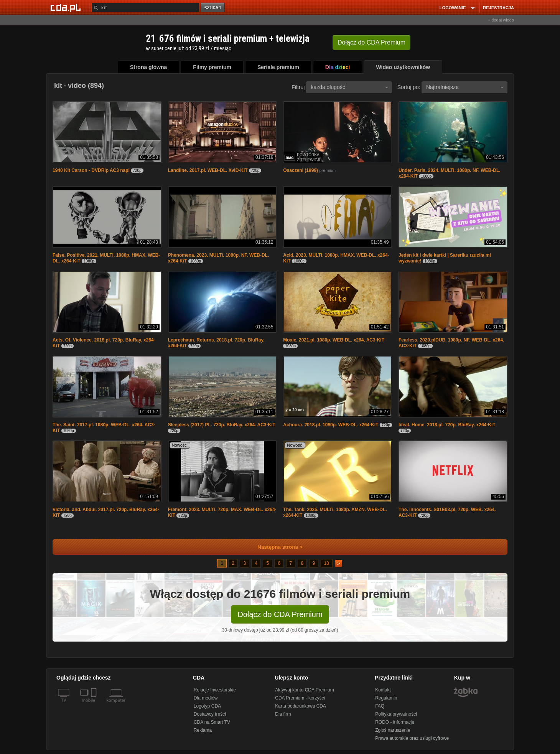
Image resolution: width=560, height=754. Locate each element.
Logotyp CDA (207, 706)
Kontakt (383, 690)
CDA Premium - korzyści (300, 698)
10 (327, 563)
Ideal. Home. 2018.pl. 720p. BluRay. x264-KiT (447, 425)
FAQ (380, 706)
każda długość (349, 87)
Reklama (203, 730)
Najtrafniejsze (465, 87)
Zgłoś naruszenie (393, 730)
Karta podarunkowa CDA (301, 706)
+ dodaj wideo (501, 20)
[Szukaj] (145, 7)
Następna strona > (275, 547)
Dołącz (371, 42)
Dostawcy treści (210, 714)
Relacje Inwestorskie (215, 690)
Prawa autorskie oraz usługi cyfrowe (412, 738)
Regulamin (386, 698)
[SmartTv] (95, 705)
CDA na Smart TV (212, 722)
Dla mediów (206, 698)
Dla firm (283, 714)
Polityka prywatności (396, 714)
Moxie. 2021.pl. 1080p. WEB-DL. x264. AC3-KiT (334, 340)
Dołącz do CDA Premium (280, 614)
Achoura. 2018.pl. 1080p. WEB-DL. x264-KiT (331, 425)
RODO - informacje (395, 722)
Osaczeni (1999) (301, 170)
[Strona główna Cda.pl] (67, 7)
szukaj (213, 8)
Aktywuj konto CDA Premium (304, 690)
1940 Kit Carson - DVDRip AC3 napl (91, 170)
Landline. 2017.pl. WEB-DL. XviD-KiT (208, 170)
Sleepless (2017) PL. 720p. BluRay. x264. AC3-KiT (222, 425)
